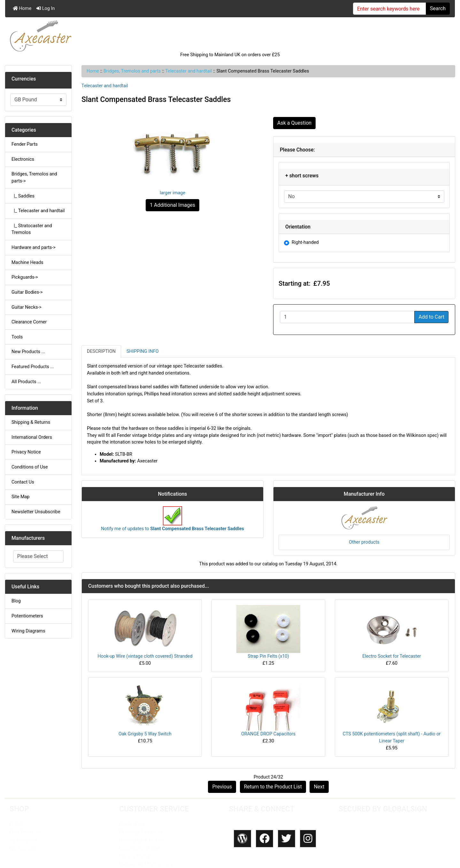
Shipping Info (142, 351)
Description (101, 351)
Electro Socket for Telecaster (391, 656)
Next (319, 787)
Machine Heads (27, 263)
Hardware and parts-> (34, 248)
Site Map (20, 497)
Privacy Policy (135, 856)
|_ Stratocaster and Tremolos (32, 229)
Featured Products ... (33, 367)
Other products (364, 542)
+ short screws (302, 176)
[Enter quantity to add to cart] (347, 317)
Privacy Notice (26, 452)
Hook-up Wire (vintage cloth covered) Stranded (145, 656)
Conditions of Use (30, 467)
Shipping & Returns (31, 422)
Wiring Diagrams (28, 631)
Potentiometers (27, 616)
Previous (222, 787)
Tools (17, 337)
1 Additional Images (172, 205)
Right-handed (305, 242)
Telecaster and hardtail (188, 71)
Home (22, 8)
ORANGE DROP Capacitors (268, 734)
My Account (23, 848)
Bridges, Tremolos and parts (132, 71)
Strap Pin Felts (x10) (268, 656)
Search (438, 8)
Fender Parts (25, 144)
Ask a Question (294, 123)
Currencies (24, 79)
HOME (17, 824)
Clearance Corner (29, 322)
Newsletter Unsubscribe (36, 512)
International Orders (32, 437)
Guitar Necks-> (27, 307)
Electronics (23, 159)
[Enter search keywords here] (390, 9)
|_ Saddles (23, 196)
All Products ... (26, 382)
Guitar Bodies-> (27, 292)
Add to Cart (431, 317)
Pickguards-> (25, 277)
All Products (23, 840)
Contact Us (23, 482)
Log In (46, 8)
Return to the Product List (273, 787)
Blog (16, 601)
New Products (25, 832)
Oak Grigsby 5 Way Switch (145, 734)
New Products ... (28, 352)
